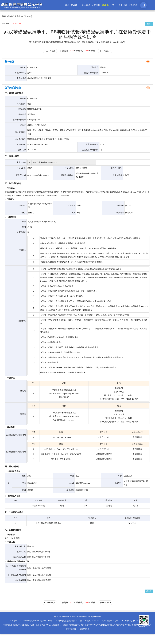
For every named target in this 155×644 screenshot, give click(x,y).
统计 (114, 5)
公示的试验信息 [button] (13, 88)
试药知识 (86, 5)
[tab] (78, 62)
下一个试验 (105, 51)
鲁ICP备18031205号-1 (45, 621)
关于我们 (123, 5)
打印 (149, 24)
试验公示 (106, 5)
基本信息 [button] (9, 62)
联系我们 (133, 5)
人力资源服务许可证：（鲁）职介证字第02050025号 (123, 621)
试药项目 (75, 5)
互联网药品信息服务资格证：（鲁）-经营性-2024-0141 (77, 621)
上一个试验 (50, 51)
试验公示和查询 (16, 16)
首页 (67, 5)
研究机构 (96, 5)
